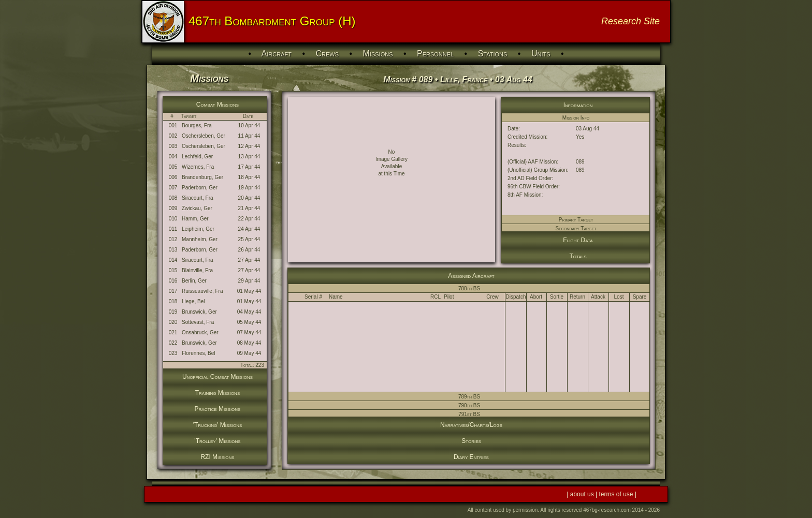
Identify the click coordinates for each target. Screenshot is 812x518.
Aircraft (277, 54)
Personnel (435, 54)
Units (541, 54)
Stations (493, 54)
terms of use (617, 494)
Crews (327, 54)
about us (583, 494)
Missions (378, 54)
